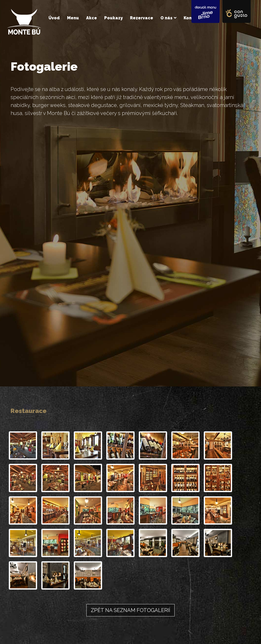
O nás (166, 18)
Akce (92, 18)
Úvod (54, 18)
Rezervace (142, 18)
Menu (73, 18)
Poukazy (113, 18)
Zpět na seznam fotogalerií (130, 610)
